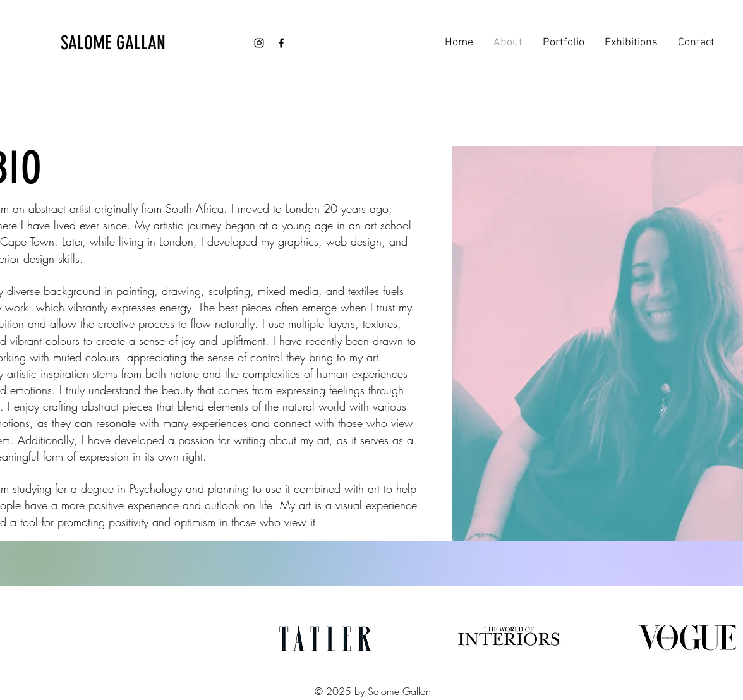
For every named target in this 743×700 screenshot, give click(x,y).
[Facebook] (281, 43)
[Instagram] (259, 43)
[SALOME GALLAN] (128, 43)
